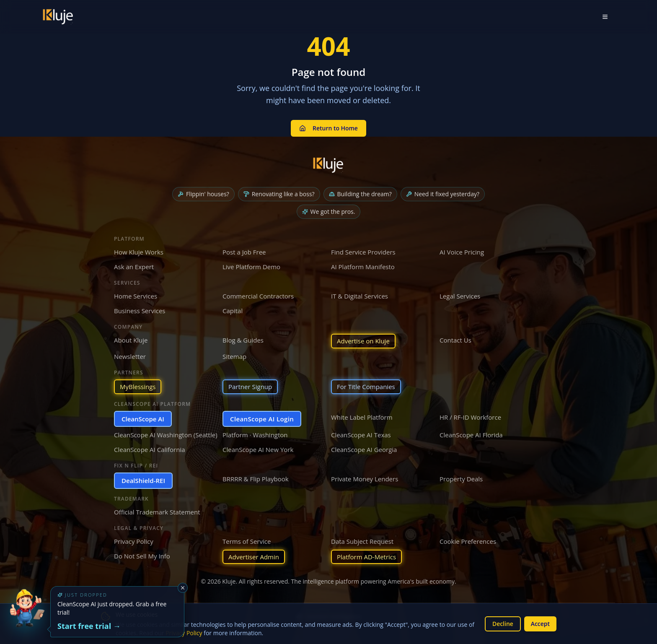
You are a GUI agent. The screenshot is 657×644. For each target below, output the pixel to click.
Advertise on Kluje (363, 341)
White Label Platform (362, 417)
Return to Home (328, 128)
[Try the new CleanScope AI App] (27, 617)
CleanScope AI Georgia (364, 449)
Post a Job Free (244, 252)
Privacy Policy (134, 541)
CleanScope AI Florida (471, 435)
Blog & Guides (243, 340)
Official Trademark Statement (157, 512)
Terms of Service (247, 541)
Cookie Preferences (468, 541)
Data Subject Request (362, 541)
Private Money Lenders (365, 479)
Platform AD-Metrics (366, 557)
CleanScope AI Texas (361, 435)
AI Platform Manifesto (363, 267)
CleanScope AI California (150, 449)
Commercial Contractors (258, 296)
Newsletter (130, 356)
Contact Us (455, 340)
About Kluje (131, 340)
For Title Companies (366, 387)
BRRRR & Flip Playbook (256, 479)
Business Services (140, 311)
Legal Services (460, 296)
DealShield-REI (143, 480)
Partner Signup (250, 387)
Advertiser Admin (254, 557)
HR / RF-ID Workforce (470, 417)
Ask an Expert (134, 267)
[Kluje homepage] (328, 165)
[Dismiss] (183, 588)
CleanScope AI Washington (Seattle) (166, 435)
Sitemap (234, 356)
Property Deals (461, 479)
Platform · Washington (255, 435)
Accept (540, 624)
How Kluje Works (139, 252)
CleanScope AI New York (258, 449)
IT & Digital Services (360, 296)
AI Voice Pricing (462, 252)
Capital (233, 311)
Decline (502, 624)
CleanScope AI (143, 419)
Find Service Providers (363, 252)
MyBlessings (138, 387)
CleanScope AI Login (262, 419)
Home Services (136, 296)
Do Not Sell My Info (142, 556)
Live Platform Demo (251, 267)
